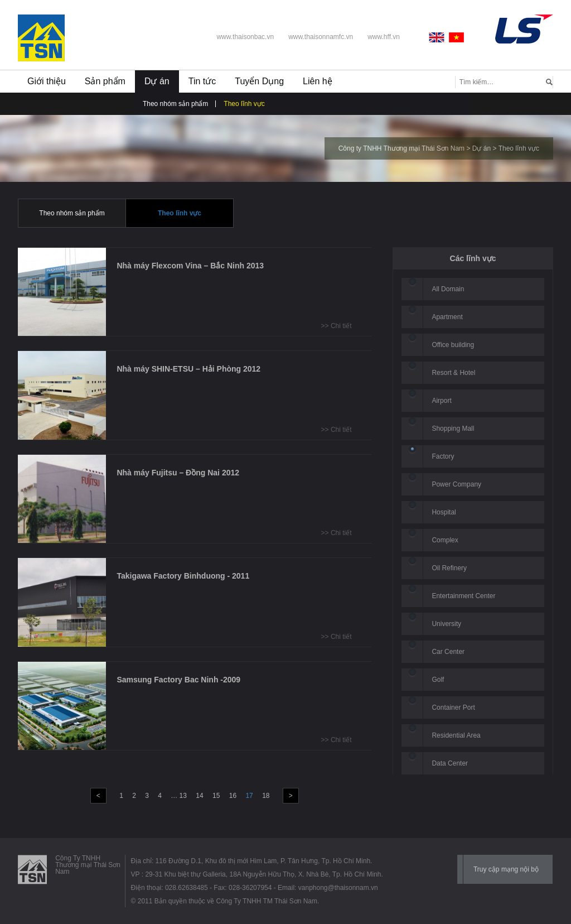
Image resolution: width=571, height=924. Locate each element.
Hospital (444, 512)
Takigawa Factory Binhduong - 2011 (183, 576)
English (439, 37)
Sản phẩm (105, 81)
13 (183, 796)
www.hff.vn (384, 37)
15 (216, 796)
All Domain (448, 289)
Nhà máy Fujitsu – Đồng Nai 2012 (178, 473)
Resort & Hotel (453, 373)
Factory (443, 456)
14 (199, 796)
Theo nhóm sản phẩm (175, 104)
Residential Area (456, 735)
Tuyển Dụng (259, 81)
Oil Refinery (449, 568)
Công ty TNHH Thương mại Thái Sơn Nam (401, 148)
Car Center (448, 652)
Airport (441, 401)
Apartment (447, 317)
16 (233, 796)
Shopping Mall (453, 429)
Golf (438, 680)
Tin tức (202, 81)
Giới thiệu (47, 81)
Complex (445, 540)
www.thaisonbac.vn (245, 37)
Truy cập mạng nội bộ (506, 869)
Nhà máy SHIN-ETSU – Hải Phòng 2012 (188, 369)
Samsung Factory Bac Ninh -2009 (178, 680)
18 (266, 796)
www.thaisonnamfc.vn (321, 37)
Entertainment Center (463, 596)
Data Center (450, 763)
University (446, 624)
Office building (453, 345)
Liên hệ (318, 81)
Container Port (453, 708)
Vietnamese (457, 37)
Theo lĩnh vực (244, 104)
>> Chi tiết (337, 326)
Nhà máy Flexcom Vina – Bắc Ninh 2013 (190, 266)
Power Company (456, 484)
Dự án (157, 81)
